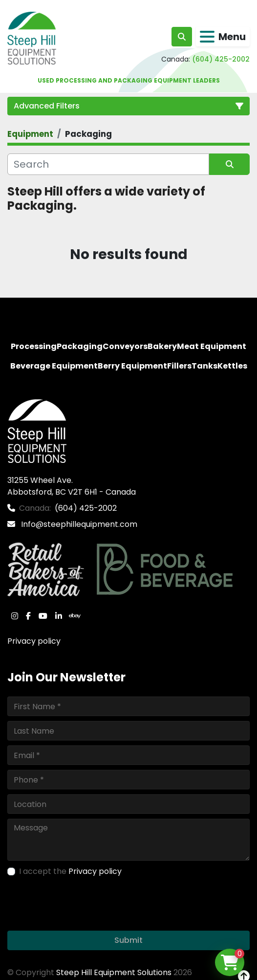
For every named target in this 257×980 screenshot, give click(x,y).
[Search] (108, 164)
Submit (128, 940)
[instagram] (15, 616)
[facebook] (28, 616)
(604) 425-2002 (221, 59)
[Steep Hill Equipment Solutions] (37, 431)
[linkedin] (59, 616)
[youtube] (43, 616)
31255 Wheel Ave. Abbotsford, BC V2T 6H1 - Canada (72, 486)
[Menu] (207, 37)
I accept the (70, 871)
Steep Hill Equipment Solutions (114, 972)
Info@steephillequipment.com (78, 524)
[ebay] (75, 616)
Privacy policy (34, 641)
